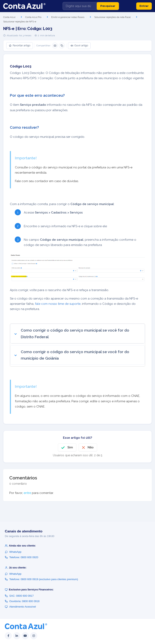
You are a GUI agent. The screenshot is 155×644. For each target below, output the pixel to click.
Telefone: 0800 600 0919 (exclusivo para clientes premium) (41, 579)
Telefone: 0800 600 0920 (21, 557)
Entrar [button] (144, 6)
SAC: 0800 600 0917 (19, 596)
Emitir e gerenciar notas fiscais (68, 17)
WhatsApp (13, 552)
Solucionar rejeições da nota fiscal (112, 17)
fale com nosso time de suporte (58, 304)
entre (27, 493)
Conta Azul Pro (33, 17)
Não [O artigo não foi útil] (91, 447)
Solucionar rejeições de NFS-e (20, 22)
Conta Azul (9, 17)
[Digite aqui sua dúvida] (80, 6)
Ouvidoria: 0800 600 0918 (22, 601)
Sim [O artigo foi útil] (70, 447)
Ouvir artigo (79, 45)
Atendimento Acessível (20, 607)
